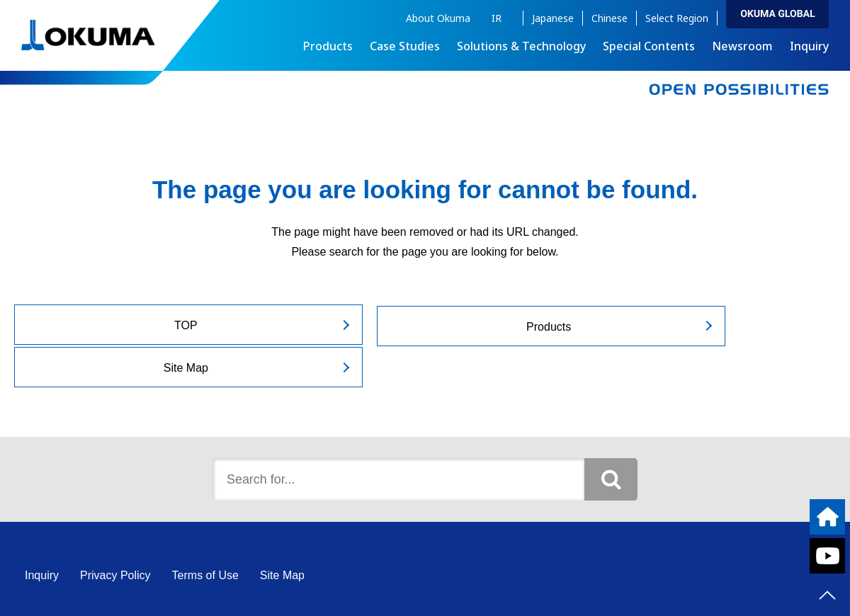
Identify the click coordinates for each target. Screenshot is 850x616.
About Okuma (438, 18)
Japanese (553, 18)
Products (422, 325)
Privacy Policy (115, 533)
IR (497, 18)
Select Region (677, 18)
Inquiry (809, 46)
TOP (143, 325)
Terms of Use (205, 533)
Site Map (702, 325)
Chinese (610, 18)
